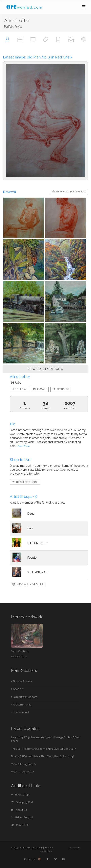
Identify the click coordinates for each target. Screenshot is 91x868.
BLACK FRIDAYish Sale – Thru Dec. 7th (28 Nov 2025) (43, 756)
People (32, 558)
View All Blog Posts (23, 764)
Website (61, 389)
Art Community (22, 705)
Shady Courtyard (20, 651)
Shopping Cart (22, 802)
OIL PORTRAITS (37, 543)
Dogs (31, 514)
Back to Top (20, 795)
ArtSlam (49, 848)
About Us (19, 810)
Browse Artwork (23, 681)
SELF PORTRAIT (38, 572)
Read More (24, 446)
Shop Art (18, 689)
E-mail (40, 389)
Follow (19, 389)
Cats (30, 528)
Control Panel (21, 713)
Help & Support (22, 817)
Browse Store (25, 482)
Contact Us (20, 825)
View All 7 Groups (28, 584)
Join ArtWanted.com (25, 697)
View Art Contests (22, 772)
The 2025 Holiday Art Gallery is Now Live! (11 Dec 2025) (43, 749)
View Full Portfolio (69, 192)
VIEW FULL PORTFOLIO (45, 369)
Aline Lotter (21, 657)
